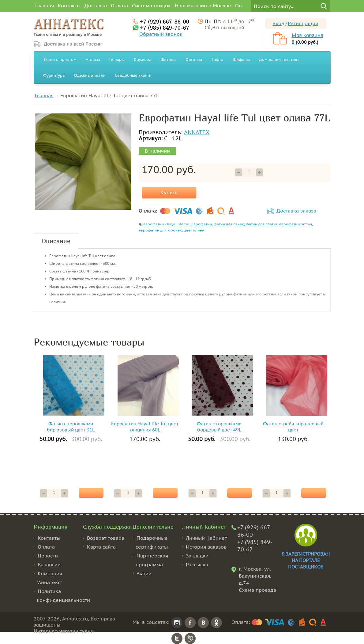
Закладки (197, 556)
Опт (240, 6)
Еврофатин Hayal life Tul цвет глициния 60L (145, 427)
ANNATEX (197, 132)
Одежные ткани (90, 75)
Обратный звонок (161, 34)
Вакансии (49, 564)
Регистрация (303, 23)
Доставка (96, 6)
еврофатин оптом (296, 224)
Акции (144, 573)
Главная (45, 6)
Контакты (69, 6)
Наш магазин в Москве (203, 6)
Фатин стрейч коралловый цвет (293, 427)
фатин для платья (262, 224)
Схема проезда (257, 590)
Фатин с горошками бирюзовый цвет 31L (71, 427)
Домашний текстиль (279, 59)
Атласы (93, 59)
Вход (278, 23)
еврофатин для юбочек (160, 230)
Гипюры (117, 59)
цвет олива (194, 230)
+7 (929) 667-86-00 (164, 21)
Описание (56, 241)
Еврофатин (202, 224)
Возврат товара (106, 538)
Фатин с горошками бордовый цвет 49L (219, 427)
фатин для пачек (229, 224)
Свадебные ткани (132, 75)
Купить (169, 192)
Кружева (143, 59)
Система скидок (151, 6)
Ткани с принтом (60, 59)
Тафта (218, 59)
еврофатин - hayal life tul (166, 224)
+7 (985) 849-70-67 (164, 28)
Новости (48, 556)
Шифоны (241, 59)
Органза (194, 59)
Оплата (119, 6)
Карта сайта (101, 547)
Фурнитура (54, 75)
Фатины (169, 59)
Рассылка (197, 564)
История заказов (206, 547)
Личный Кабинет (206, 538)
